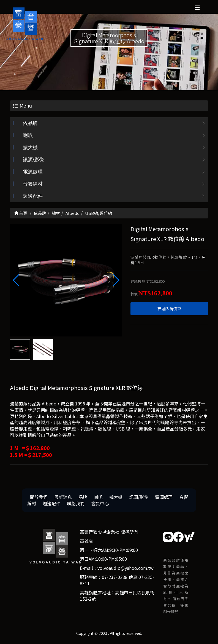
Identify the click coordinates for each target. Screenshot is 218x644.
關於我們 (39, 498)
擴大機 (30, 148)
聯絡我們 (76, 504)
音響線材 (33, 185)
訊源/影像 (33, 161)
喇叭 (28, 136)
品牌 (83, 498)
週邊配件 (33, 197)
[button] (116, 281)
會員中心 (100, 504)
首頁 (21, 214)
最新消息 (63, 498)
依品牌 (30, 124)
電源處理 (33, 173)
